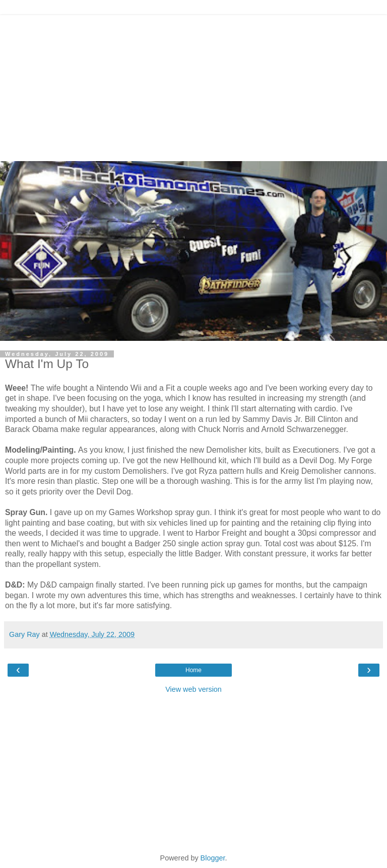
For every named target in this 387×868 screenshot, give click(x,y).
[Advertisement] (193, 86)
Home (193, 670)
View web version (193, 689)
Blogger (213, 858)
